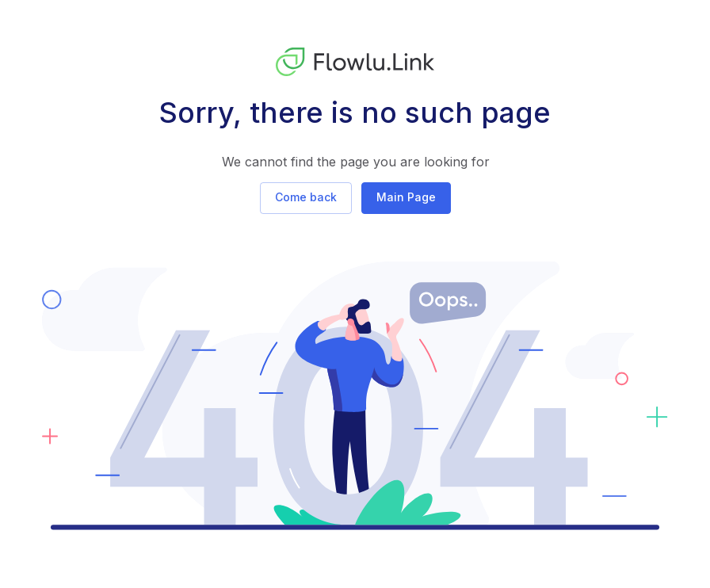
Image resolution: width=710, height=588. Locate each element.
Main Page (406, 197)
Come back (306, 197)
